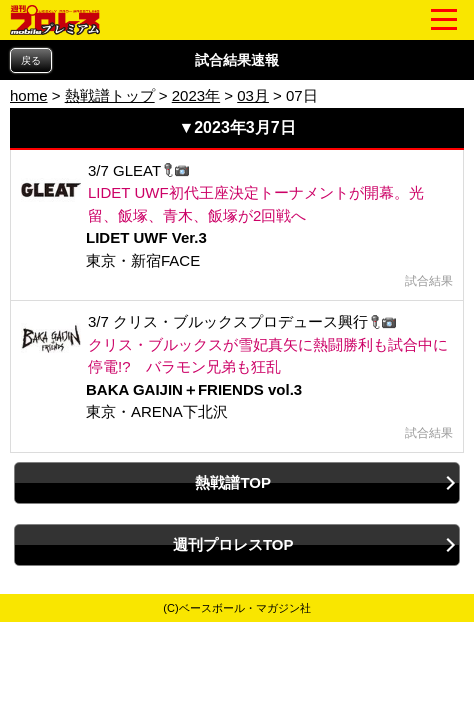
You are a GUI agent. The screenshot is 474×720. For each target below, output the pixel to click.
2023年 (196, 95)
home (29, 95)
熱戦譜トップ (110, 95)
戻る (31, 60)
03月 (253, 95)
